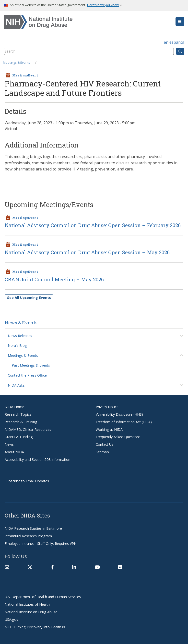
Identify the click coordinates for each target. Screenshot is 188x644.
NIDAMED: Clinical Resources (28, 429)
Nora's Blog (17, 345)
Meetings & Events (17, 62)
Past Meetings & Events (31, 365)
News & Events (21, 323)
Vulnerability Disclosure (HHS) (119, 414)
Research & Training (21, 422)
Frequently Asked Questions (118, 437)
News (9, 444)
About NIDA (14, 452)
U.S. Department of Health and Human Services (43, 597)
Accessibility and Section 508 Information (37, 459)
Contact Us (105, 444)
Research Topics (18, 414)
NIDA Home (14, 407)
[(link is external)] (30, 567)
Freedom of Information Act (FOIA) (124, 422)
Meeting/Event (25, 75)
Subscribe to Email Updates (27, 481)
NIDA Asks (16, 385)
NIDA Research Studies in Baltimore (33, 528)
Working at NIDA (109, 429)
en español (174, 42)
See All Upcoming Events (29, 298)
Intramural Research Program (28, 536)
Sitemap (102, 452)
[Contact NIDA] (7, 567)
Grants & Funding (19, 437)
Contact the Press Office (27, 375)
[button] (180, 21)
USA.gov (11, 619)
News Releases (20, 336)
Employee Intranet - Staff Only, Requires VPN (41, 544)
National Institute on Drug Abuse (31, 612)
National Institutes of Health (27, 604)
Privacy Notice (107, 407)
